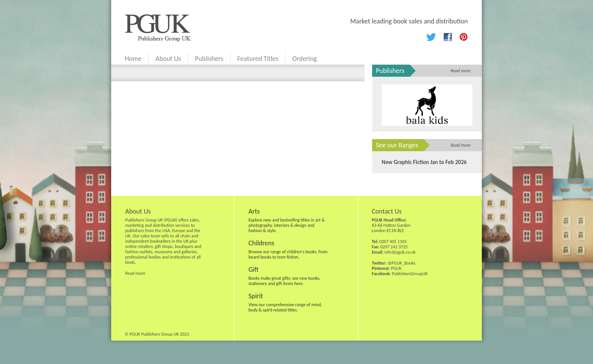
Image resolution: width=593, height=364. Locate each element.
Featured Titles (258, 59)
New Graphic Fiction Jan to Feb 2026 (424, 162)
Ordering (305, 59)
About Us (168, 59)
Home (133, 59)
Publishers (209, 59)
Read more (460, 71)
